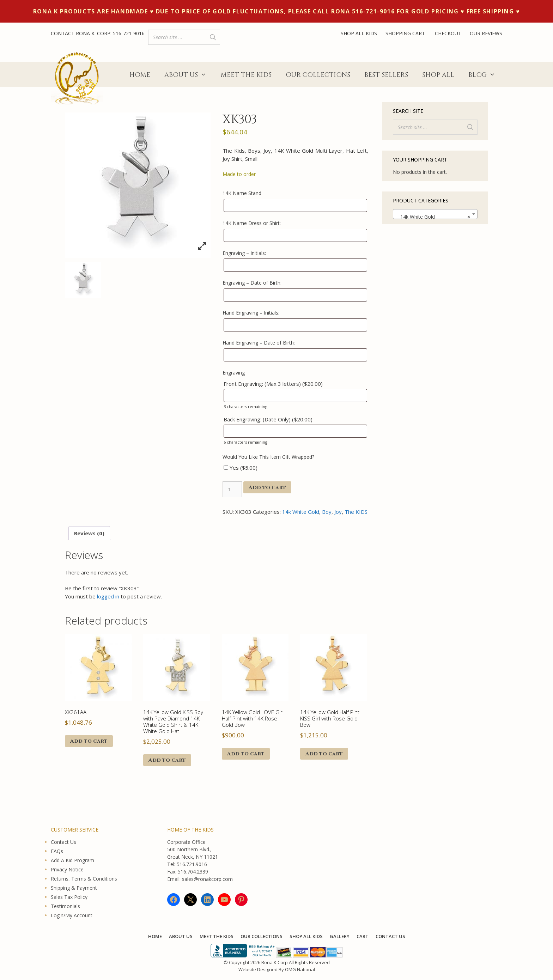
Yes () (241, 468)
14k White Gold (301, 512)
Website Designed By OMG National (277, 969)
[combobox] (435, 214)
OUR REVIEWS (486, 33)
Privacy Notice (67, 869)
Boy (327, 512)
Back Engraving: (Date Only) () (268, 419)
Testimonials (65, 906)
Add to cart (267, 488)
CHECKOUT (448, 33)
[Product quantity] (232, 489)
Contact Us (63, 842)
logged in (108, 596)
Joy (338, 512)
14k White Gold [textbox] (433, 217)
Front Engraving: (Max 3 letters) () (273, 384)
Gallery (340, 936)
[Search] (213, 37)
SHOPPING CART (406, 33)
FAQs (57, 851)
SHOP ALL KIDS (359, 33)
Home (140, 75)
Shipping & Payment (74, 888)
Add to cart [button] (89, 741)
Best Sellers (386, 75)
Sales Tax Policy (69, 897)
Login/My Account (72, 915)
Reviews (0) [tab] (89, 533)
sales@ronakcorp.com (207, 879)
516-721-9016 (129, 33)
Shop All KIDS (306, 936)
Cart (363, 936)
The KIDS (356, 512)
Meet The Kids (246, 75)
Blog (485, 75)
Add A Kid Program (72, 860)
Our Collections (318, 75)
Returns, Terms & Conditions (84, 879)
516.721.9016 (192, 864)
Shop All (438, 75)
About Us (189, 75)
